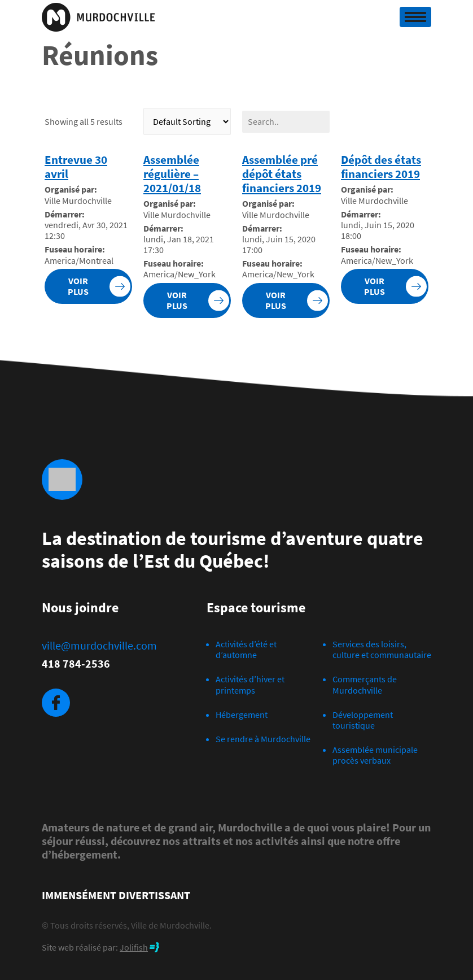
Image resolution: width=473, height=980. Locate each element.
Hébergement (242, 715)
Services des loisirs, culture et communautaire (382, 649)
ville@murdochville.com (99, 646)
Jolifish (134, 947)
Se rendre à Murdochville (263, 739)
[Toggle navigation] (415, 17)
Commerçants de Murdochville (365, 684)
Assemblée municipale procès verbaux (375, 755)
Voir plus (78, 286)
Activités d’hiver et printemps (250, 684)
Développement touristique (363, 720)
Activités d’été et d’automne (246, 649)
